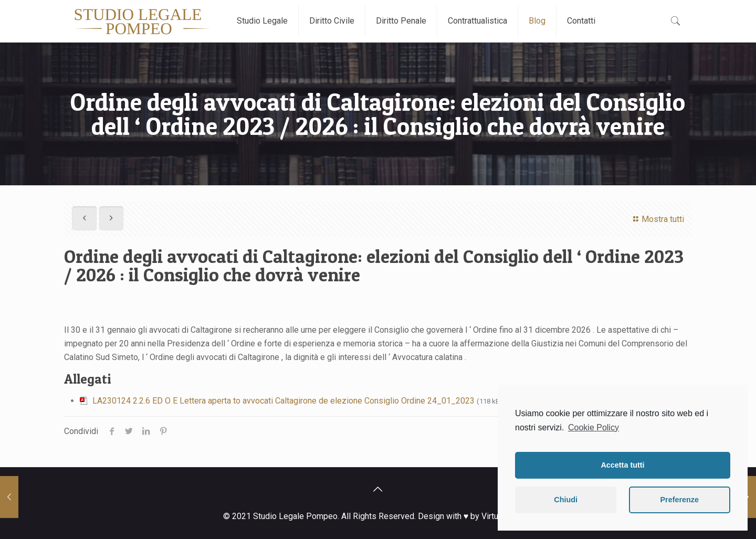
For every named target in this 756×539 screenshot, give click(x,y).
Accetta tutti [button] (622, 465)
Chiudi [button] (566, 500)
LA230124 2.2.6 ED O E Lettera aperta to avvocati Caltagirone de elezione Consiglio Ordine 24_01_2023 (283, 401)
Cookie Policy (594, 427)
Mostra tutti (657, 219)
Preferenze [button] (679, 500)
